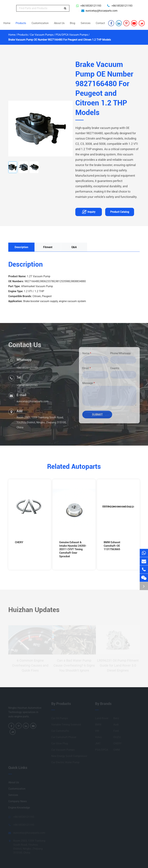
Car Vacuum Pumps (42, 35)
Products (21, 23)
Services (86, 23)
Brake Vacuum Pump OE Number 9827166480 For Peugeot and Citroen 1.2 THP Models (60, 40)
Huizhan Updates (34, 612)
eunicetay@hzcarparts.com (102, 11)
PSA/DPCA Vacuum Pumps (72, 35)
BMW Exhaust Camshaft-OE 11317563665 (112, 546)
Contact (100, 23)
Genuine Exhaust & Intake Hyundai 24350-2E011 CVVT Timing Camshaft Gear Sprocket (73, 549)
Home (7, 23)
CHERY (19, 542)
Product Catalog (120, 212)
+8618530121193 (91, 6)
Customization (40, 23)
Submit (97, 416)
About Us (59, 23)
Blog (73, 23)
